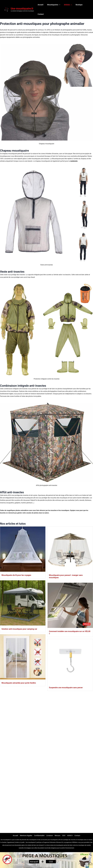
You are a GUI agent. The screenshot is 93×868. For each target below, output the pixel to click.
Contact (40, 15)
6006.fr (71, 835)
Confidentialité (39, 835)
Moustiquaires (53, 5)
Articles (67, 5)
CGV (65, 835)
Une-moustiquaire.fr (22, 9)
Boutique (78, 5)
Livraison (50, 835)
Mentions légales (25, 835)
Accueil (40, 5)
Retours (58, 835)
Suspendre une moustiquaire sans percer (25, 797)
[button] (59, 5)
